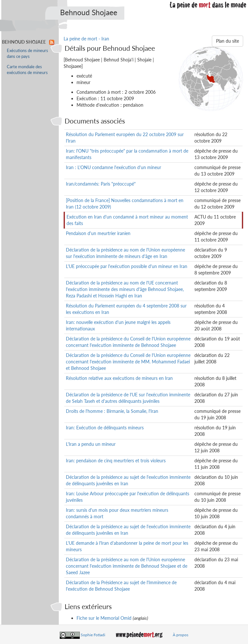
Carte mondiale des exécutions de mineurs (27, 70)
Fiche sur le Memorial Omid (104, 618)
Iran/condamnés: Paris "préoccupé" (101, 184)
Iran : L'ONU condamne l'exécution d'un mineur (114, 167)
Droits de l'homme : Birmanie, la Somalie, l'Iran (112, 411)
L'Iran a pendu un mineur (91, 444)
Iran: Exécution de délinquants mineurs (105, 428)
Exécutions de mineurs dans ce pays (27, 54)
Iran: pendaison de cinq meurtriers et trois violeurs (116, 461)
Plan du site (227, 41)
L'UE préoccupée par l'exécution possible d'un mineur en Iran (127, 266)
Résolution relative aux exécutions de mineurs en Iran (119, 378)
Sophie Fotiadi (93, 635)
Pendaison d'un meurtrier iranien (98, 233)
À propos (181, 635)
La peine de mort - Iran (86, 39)
